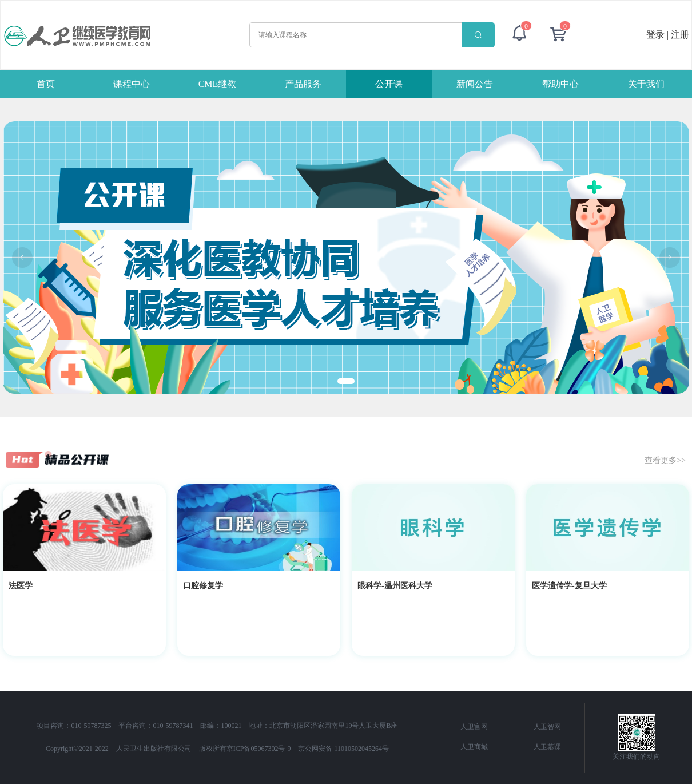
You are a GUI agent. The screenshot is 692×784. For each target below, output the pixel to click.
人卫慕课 (547, 747)
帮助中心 (560, 84)
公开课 (389, 84)
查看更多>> (665, 460)
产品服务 (303, 84)
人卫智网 (547, 727)
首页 (46, 84)
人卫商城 (474, 747)
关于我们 (646, 84)
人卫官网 (474, 727)
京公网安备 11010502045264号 (343, 749)
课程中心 (132, 84)
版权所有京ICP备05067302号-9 (245, 749)
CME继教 (218, 84)
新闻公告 (475, 84)
